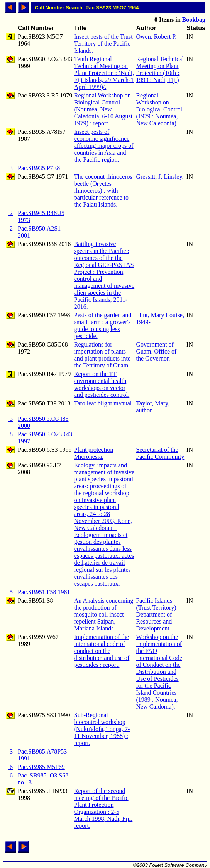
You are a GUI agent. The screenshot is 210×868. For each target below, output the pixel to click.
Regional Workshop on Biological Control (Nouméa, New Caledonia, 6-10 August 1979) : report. (103, 109)
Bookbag (194, 20)
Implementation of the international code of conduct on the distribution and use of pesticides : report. (102, 651)
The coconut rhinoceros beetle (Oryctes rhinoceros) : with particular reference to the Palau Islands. (103, 191)
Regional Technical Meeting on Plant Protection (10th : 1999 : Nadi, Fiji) (160, 69)
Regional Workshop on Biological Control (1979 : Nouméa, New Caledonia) (159, 109)
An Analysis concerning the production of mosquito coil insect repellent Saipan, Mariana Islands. (104, 614)
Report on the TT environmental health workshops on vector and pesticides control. (102, 384)
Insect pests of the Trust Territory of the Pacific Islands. (103, 44)
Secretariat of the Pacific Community (160, 453)
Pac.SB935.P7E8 (39, 168)
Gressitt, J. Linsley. (160, 177)
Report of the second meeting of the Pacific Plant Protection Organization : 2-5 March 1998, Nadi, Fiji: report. (103, 808)
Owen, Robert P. (156, 37)
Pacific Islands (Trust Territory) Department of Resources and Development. (156, 614)
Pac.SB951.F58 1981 (44, 592)
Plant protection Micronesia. (94, 453)
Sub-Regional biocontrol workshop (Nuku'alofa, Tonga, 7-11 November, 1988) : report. (102, 729)
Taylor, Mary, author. (153, 407)
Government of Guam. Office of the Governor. (156, 351)
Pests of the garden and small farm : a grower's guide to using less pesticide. (103, 325)
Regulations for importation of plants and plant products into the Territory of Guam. (102, 355)
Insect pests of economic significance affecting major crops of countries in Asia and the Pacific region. (104, 146)
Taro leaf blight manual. (104, 403)
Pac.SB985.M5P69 (41, 767)
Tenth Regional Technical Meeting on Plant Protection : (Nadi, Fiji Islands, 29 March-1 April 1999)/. (104, 73)
